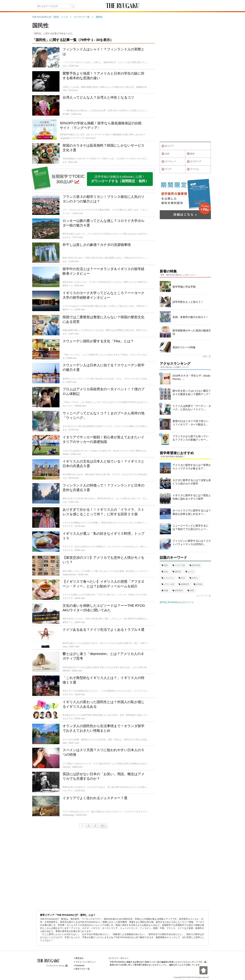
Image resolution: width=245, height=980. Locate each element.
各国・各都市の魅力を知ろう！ (190, 317)
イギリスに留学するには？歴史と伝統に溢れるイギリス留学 (192, 497)
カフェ (190, 572)
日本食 (198, 584)
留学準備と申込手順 (184, 287)
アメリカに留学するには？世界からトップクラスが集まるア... (192, 467)
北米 (165, 154)
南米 (191, 154)
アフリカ (193, 169)
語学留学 (178, 591)
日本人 (194, 578)
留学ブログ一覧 (83, 969)
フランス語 (168, 584)
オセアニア (194, 162)
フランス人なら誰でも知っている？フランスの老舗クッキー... (190, 438)
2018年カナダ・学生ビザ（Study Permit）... (191, 377)
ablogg (63, 966)
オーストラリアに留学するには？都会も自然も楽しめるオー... (192, 512)
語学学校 (195, 565)
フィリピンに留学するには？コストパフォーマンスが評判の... (192, 542)
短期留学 (184, 584)
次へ (103, 826)
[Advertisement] (93, 868)
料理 (191, 591)
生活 (182, 578)
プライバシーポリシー (86, 962)
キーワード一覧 (204, 596)
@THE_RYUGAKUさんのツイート (177, 602)
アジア (167, 169)
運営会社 (79, 958)
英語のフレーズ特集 (184, 347)
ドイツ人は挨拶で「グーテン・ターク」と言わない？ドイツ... (192, 408)
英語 (165, 565)
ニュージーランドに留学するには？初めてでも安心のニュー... (190, 527)
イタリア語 (179, 565)
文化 (165, 572)
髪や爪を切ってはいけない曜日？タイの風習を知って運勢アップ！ (192, 392)
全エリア (168, 146)
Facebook (80, 966)
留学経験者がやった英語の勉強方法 (192, 332)
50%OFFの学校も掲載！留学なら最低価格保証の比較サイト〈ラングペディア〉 (101, 125)
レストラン (168, 578)
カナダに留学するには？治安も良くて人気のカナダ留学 (192, 482)
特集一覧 (207, 356)
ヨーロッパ (169, 162)
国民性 (40, 26)
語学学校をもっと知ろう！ (188, 302)
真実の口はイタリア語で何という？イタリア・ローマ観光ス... (190, 423)
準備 (165, 591)
